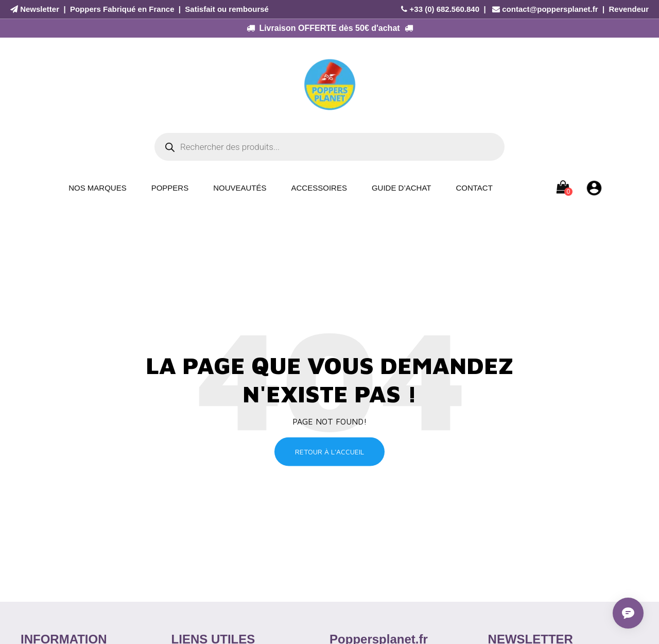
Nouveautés (240, 188)
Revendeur (629, 9)
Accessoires (319, 188)
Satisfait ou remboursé (227, 9)
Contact (474, 188)
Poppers (170, 188)
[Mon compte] (594, 187)
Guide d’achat (402, 188)
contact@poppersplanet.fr (550, 9)
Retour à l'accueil (329, 452)
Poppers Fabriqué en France (122, 9)
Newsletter (40, 9)
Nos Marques (98, 188)
